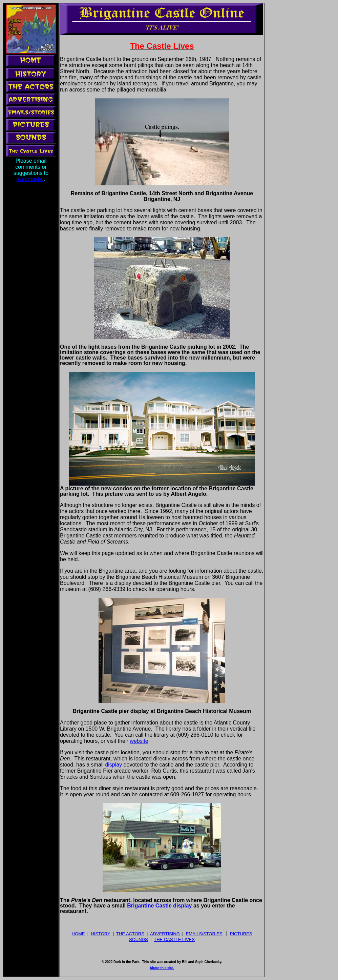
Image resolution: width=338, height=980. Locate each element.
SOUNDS (139, 940)
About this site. (162, 968)
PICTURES (241, 934)
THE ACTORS (130, 934)
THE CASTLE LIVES (174, 940)
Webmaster (30, 179)
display (113, 765)
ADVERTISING (165, 934)
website (139, 741)
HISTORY (100, 934)
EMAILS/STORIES (204, 934)
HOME (78, 934)
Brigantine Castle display (159, 906)
